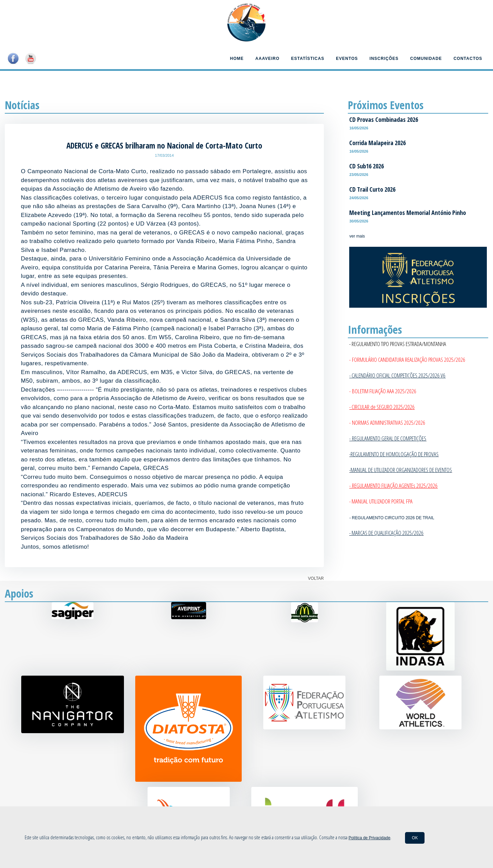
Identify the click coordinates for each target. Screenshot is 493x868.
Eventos (347, 59)
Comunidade (426, 59)
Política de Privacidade (369, 838)
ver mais (357, 236)
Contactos (468, 59)
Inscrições (384, 59)
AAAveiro (267, 59)
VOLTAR (316, 578)
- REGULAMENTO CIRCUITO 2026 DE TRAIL (392, 518)
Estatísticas (308, 59)
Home (237, 59)
